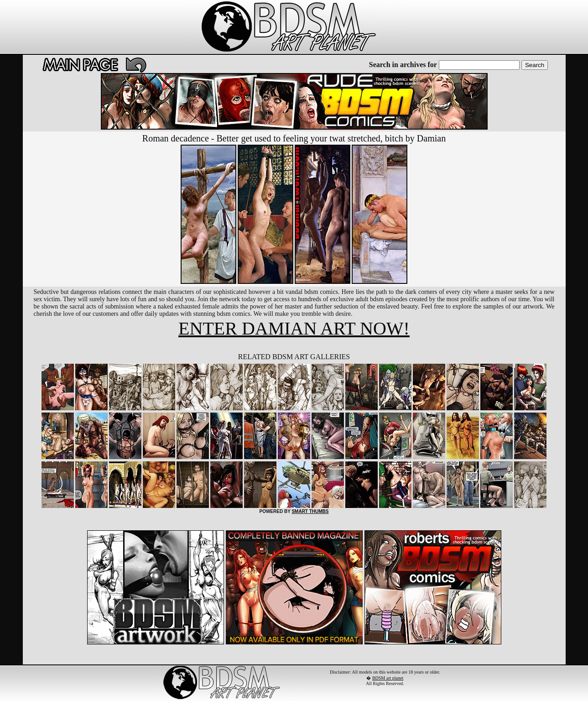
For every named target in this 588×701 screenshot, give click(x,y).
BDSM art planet (388, 678)
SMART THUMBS (310, 511)
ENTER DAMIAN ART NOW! (294, 328)
